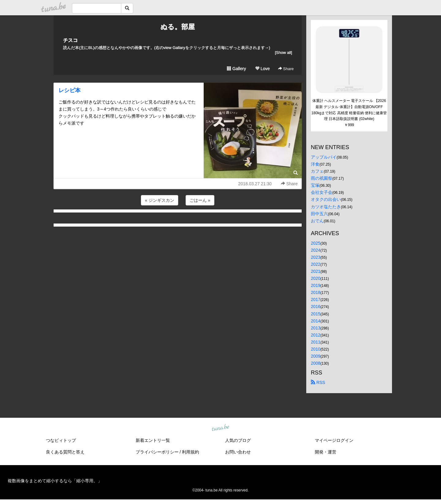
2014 (316, 321)
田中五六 (319, 214)
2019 (316, 285)
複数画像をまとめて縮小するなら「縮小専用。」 (55, 481)
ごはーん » (200, 200)
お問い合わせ (238, 452)
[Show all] (284, 53)
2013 (316, 328)
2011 (316, 342)
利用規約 (190, 452)
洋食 (315, 164)
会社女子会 (322, 192)
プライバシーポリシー (157, 452)
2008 (316, 363)
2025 (316, 243)
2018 (316, 292)
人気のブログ (238, 440)
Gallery (236, 69)
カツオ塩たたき (326, 207)
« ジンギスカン (160, 200)
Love (262, 69)
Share (286, 69)
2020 (316, 278)
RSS (318, 382)
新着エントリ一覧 (153, 440)
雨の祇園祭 (322, 178)
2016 (316, 307)
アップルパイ (324, 157)
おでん (317, 221)
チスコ (70, 40)
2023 (316, 257)
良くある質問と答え (65, 452)
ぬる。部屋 (178, 27)
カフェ (317, 171)
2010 (316, 349)
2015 (316, 314)
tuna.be (220, 428)
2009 (316, 356)
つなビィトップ (61, 440)
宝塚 (315, 185)
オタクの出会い (326, 199)
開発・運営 (326, 452)
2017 (316, 299)
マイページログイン (334, 440)
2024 (316, 250)
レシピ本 (70, 90)
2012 (316, 335)
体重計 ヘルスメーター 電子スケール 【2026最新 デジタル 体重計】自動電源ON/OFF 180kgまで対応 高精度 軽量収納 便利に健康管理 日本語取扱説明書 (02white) (349, 110)
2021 (316, 271)
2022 (316, 264)
